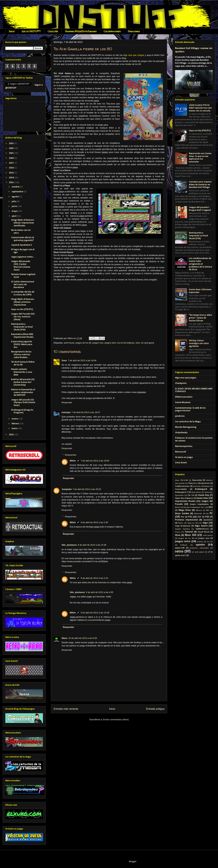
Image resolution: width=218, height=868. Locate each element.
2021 (12, 153)
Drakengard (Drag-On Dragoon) (22, 411)
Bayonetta (197, 480)
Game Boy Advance (184, 498)
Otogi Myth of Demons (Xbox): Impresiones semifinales (23, 223)
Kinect (178, 507)
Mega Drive (185, 510)
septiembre (18, 192)
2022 (12, 148)
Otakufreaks (181, 433)
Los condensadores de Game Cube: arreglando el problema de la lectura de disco (200, 264)
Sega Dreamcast (183, 526)
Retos (181, 523)
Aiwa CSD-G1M (181, 480)
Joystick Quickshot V (22, 245)
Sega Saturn (201, 526)
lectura (200, 542)
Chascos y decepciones (199, 483)
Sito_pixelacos (69, 545)
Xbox (178, 535)
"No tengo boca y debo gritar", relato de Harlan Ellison (200, 318)
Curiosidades (181, 489)
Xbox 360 (191, 535)
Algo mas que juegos (186, 378)
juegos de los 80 (83, 343)
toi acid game (148, 343)
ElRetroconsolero (184, 397)
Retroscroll (181, 452)
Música (199, 510)
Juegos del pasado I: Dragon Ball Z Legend (200, 209)
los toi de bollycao (126, 343)
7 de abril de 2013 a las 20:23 (87, 489)
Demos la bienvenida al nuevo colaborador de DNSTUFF (23, 392)
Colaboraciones (112, 31)
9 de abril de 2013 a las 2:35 (94, 522)
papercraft (180, 548)
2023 (12, 143)
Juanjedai (67, 489)
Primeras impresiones (187, 520)
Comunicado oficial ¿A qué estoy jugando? (23, 239)
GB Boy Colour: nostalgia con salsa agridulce (199, 343)
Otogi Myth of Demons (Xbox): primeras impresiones (23, 302)
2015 (12, 173)
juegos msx (98, 343)
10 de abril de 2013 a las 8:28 (83, 638)
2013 (12, 183)
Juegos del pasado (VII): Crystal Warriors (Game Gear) (21, 266)
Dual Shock (196, 492)
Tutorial (189, 532)
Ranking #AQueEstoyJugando (81, 31)
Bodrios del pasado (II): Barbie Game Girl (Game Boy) (23, 382)
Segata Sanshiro (182, 529)
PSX (207, 517)
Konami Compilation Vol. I (194, 507)
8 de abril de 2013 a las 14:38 (92, 545)
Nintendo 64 (200, 514)
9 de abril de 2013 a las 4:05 (100, 592)
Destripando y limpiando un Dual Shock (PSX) (22, 327)
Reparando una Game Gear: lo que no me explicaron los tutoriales (200, 158)
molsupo (66, 412)
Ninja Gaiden (182, 514)
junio (15, 206)
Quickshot (208, 520)
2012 (12, 435)
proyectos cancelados (199, 548)
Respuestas (71, 455)
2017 (12, 163)
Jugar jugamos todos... (23, 257)
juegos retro (110, 343)
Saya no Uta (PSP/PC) (22, 309)
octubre (16, 187)
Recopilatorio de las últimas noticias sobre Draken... (21, 355)
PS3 (190, 517)
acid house (69, 343)
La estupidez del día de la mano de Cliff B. (23, 293)
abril (14, 216)
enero (15, 428)
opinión (200, 545)
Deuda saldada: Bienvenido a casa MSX (22, 372)
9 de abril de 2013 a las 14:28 (95, 613)
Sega (205, 523)
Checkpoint (181, 383)
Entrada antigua (155, 709)
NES (208, 510)
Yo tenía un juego (184, 457)
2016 (12, 168)
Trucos (178, 532)
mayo (15, 211)
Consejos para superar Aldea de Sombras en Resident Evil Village (200, 185)
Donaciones (134, 31)
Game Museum (183, 402)
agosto (15, 197)
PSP (199, 517)
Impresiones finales (185, 501)
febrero (16, 424)
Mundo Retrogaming (186, 427)
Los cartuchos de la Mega (188, 422)
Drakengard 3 (181, 492)
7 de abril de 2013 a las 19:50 (95, 461)
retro (138, 343)
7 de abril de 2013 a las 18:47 (86, 412)
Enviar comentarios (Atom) (116, 719)
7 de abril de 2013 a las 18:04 (82, 360)
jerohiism (180, 416)
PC (211, 513)
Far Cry (191, 495)
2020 (12, 158)
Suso (64, 360)
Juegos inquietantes (199, 504)
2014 (12, 178)
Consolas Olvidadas (201, 486)
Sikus (64, 638)
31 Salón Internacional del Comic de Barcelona (23, 285)
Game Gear (202, 498)
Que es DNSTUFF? (31, 31)
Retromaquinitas (184, 446)
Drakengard (201, 489)
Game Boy (204, 495)
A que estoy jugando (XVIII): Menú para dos (22, 344)
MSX (211, 507)
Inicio (12, 31)
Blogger (133, 861)
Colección (53, 31)
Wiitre (73, 461)
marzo (15, 419)
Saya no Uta (193, 523)
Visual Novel (204, 532)
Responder (67, 402)
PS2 (182, 517)
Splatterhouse (202, 529)
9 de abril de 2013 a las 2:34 (94, 578)
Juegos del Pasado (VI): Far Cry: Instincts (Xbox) (23, 317)
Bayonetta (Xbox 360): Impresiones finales (22, 336)
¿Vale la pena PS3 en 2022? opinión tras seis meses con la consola (200, 108)
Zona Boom (181, 463)
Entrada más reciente (66, 709)
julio (14, 202)
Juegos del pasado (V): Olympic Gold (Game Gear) (23, 403)
